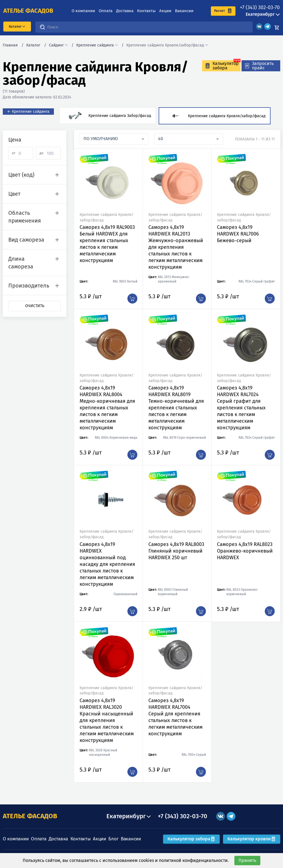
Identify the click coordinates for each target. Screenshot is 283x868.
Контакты (146, 11)
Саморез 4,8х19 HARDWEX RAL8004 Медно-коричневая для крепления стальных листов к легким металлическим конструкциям (107, 408)
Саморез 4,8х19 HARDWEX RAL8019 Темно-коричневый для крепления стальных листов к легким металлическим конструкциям (176, 408)
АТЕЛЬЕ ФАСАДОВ (30, 816)
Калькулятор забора (191, 839)
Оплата (106, 11)
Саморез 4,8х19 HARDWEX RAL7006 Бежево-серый (238, 234)
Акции (165, 11)
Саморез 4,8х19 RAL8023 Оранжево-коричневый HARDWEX (245, 551)
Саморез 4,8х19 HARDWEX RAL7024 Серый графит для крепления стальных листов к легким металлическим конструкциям (241, 408)
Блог (113, 839)
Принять (247, 860)
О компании (83, 11)
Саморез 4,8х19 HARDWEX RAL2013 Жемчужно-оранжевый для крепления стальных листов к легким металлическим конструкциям (176, 247)
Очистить (35, 306)
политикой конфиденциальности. (194, 860)
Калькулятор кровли (252, 839)
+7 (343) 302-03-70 (260, 7)
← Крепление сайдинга (28, 112)
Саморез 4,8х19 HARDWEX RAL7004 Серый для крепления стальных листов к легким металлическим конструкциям (175, 717)
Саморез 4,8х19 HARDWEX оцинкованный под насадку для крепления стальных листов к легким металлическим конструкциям (107, 564)
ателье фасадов (28, 11)
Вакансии (184, 11)
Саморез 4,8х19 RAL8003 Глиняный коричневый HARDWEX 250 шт (176, 551)
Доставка (125, 11)
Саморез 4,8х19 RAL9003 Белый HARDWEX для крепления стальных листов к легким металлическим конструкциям (107, 244)
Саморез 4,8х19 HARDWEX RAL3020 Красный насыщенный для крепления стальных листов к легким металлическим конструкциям (107, 720)
